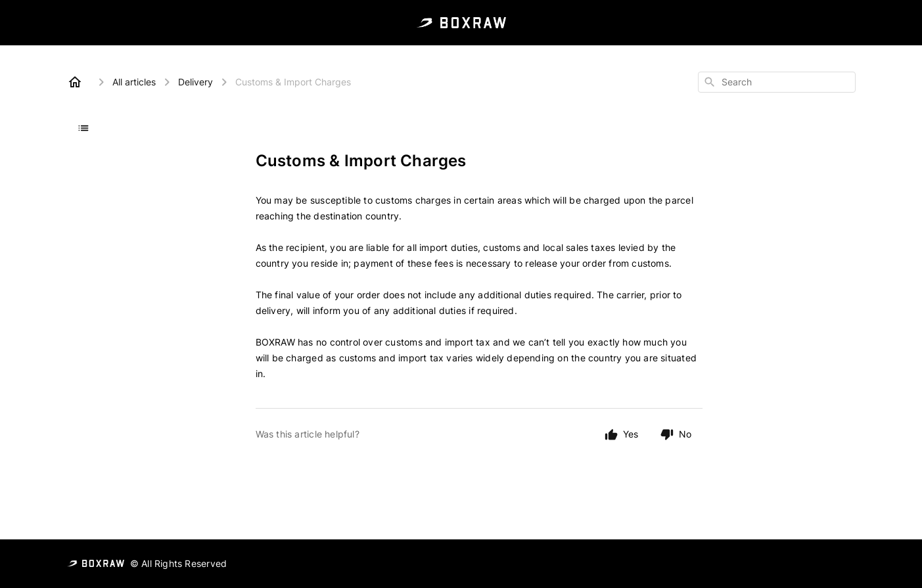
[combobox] (777, 82)
